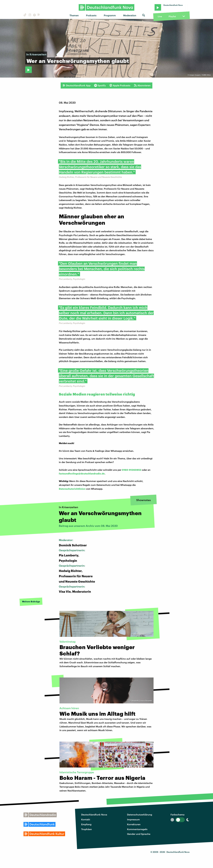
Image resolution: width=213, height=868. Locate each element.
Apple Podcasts (120, 85)
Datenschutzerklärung (140, 814)
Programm (110, 15)
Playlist (172, 16)
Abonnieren (142, 85)
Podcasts (91, 15)
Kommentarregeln (137, 829)
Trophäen (87, 829)
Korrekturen (134, 824)
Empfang (86, 824)
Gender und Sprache (139, 834)
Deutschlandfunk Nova (94, 814)
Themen (74, 15)
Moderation (130, 15)
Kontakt (86, 819)
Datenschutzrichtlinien (72, 489)
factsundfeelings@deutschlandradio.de (82, 473)
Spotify (100, 85)
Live (160, 16)
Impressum (133, 819)
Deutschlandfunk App (76, 85)
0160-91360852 (132, 470)
